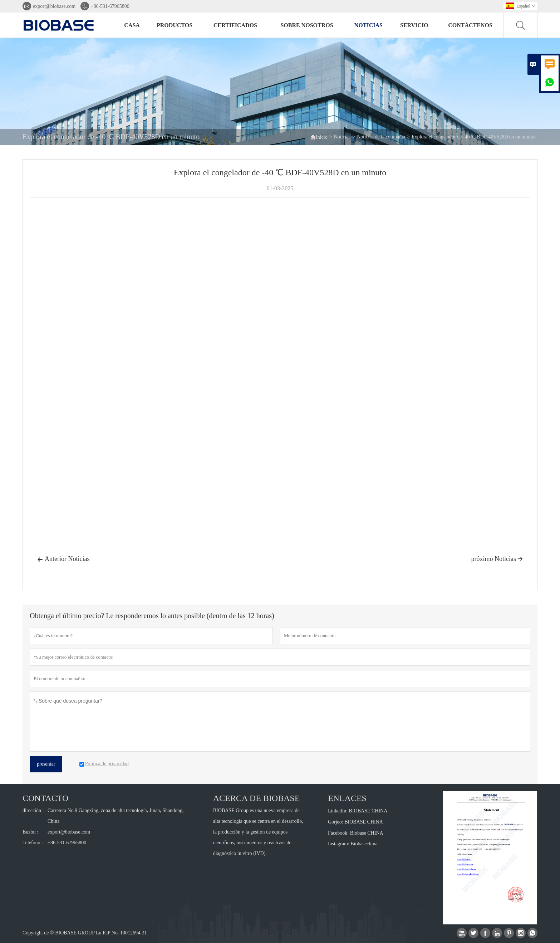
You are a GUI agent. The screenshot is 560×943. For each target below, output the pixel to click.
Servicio (414, 25)
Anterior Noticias (63, 560)
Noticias (369, 25)
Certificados (235, 25)
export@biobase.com (54, 6)
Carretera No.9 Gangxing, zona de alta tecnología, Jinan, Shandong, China (116, 816)
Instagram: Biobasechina (353, 844)
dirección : (33, 810)
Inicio (319, 137)
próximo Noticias (497, 559)
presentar (46, 764)
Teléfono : (33, 843)
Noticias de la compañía (381, 137)
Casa (132, 25)
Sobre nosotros (307, 25)
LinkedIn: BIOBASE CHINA (358, 811)
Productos (175, 25)
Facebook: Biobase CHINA (356, 833)
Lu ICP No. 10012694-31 (121, 933)
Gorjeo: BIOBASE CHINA (355, 822)
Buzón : (30, 832)
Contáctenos (470, 25)
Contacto (45, 798)
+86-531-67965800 (110, 6)
